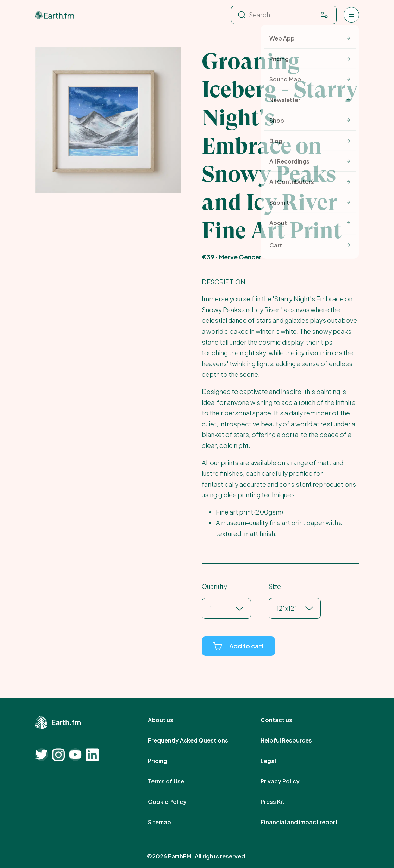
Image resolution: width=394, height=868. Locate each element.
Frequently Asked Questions (196, 740)
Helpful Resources (294, 740)
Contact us (284, 720)
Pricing (165, 761)
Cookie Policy (175, 802)
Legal (276, 761)
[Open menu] (351, 15)
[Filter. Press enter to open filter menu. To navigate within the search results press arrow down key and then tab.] (324, 15)
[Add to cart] (238, 646)
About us (168, 720)
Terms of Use (174, 781)
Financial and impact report (307, 822)
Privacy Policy (288, 781)
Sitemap (167, 822)
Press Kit (280, 802)
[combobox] (210, 608)
